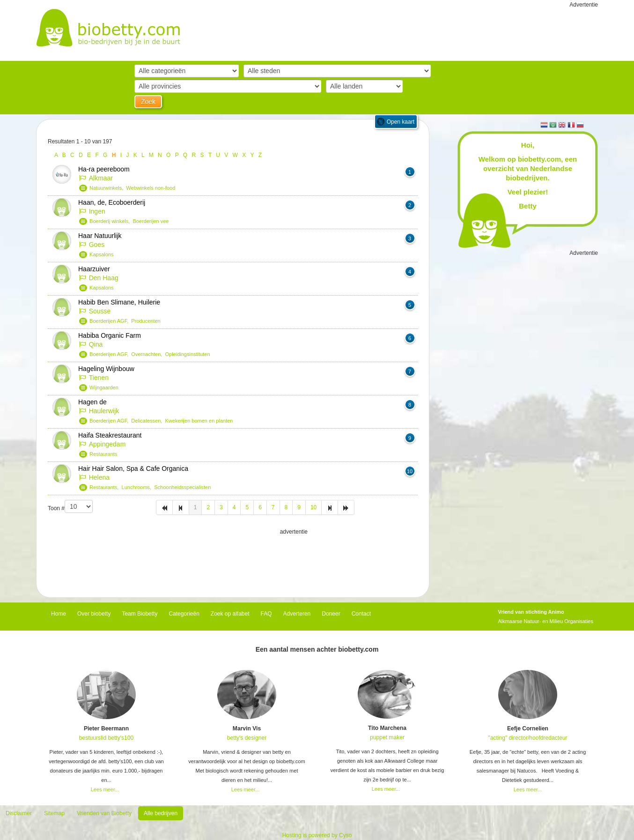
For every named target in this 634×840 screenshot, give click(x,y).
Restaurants (103, 454)
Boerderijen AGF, (110, 321)
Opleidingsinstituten (188, 354)
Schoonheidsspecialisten (182, 487)
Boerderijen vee (151, 221)
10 (313, 507)
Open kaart (401, 122)
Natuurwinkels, (108, 188)
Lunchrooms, (138, 487)
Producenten (146, 321)
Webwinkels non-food (151, 188)
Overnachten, (148, 354)
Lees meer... (105, 789)
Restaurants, (105, 487)
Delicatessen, (148, 421)
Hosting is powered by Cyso (317, 835)
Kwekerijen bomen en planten (199, 421)
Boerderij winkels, (111, 221)
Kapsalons (101, 254)
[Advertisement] (233, 560)
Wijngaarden (104, 387)
